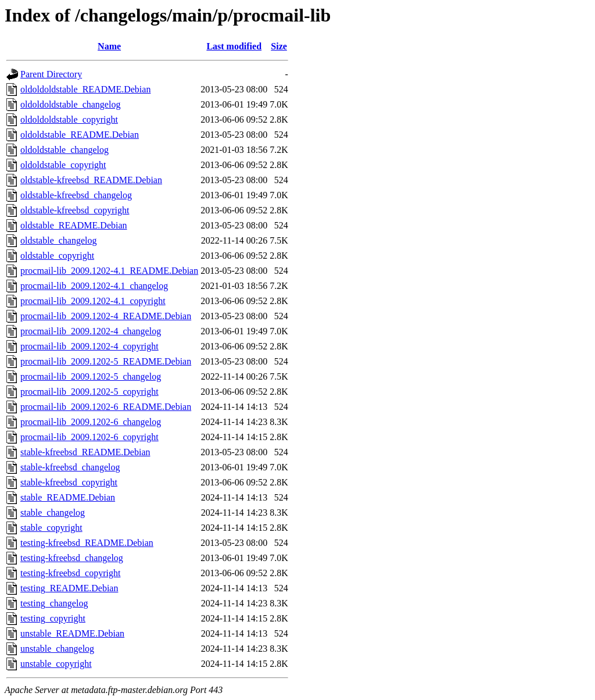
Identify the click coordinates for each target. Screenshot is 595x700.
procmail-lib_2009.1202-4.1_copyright (93, 301)
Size (279, 46)
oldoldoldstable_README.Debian (85, 89)
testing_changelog (54, 603)
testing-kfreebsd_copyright (70, 573)
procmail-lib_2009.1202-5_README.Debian (106, 361)
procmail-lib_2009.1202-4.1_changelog (94, 286)
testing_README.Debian (69, 588)
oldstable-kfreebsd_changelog (76, 195)
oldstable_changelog (59, 240)
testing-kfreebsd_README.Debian (87, 543)
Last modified (234, 46)
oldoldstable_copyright (63, 165)
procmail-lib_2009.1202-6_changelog (91, 422)
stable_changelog (53, 512)
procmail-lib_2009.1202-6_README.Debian (106, 407)
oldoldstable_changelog (64, 150)
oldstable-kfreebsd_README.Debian (91, 180)
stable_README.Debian (68, 497)
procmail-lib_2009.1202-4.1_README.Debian (109, 271)
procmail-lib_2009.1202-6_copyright (89, 437)
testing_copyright (53, 618)
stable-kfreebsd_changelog (70, 467)
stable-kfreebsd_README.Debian (85, 452)
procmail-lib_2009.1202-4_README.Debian (106, 316)
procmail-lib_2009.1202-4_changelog (91, 331)
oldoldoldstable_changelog (70, 104)
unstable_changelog (57, 649)
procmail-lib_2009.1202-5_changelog (91, 376)
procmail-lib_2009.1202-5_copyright (89, 392)
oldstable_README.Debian (74, 225)
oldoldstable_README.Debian (80, 135)
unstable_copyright (56, 664)
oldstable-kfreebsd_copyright (75, 210)
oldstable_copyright (57, 256)
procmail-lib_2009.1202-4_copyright (89, 346)
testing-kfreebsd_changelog (72, 558)
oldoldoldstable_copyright (69, 119)
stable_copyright (51, 528)
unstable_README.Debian (72, 633)
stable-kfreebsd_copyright (69, 482)
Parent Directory (51, 74)
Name (109, 46)
